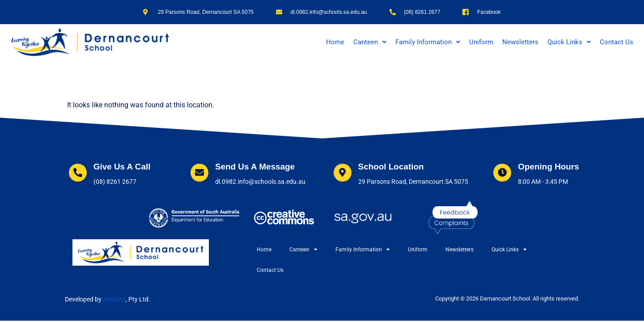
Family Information (428, 42)
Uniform (481, 42)
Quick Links (569, 42)
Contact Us (616, 42)
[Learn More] (108, 174)
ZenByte (114, 300)
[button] (370, 42)
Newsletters (520, 42)
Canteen (370, 42)
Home (335, 42)
